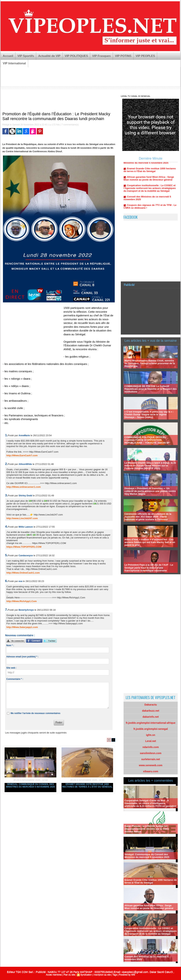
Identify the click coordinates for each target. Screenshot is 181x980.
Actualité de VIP (49, 56)
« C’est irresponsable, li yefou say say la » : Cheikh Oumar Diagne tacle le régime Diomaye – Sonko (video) (149, 414)
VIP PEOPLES (145, 56)
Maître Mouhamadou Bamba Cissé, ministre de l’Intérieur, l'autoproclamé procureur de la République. (150, 363)
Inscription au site (102, 975)
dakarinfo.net (151, 717)
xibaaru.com (151, 771)
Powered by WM (127, 975)
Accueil (8, 56)
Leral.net (151, 741)
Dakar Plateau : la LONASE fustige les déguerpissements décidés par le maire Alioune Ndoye (147, 829)
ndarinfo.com (151, 747)
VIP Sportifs (26, 56)
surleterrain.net (151, 759)
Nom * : (10, 645)
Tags (115, 975)
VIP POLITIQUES (76, 56)
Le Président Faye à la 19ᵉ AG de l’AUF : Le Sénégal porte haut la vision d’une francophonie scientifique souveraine (149, 568)
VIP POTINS (123, 56)
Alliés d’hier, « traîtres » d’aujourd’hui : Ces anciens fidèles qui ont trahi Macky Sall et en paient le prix (150, 542)
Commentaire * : (15, 679)
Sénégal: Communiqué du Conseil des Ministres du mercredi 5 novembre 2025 (30, 786)
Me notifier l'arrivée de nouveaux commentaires (36, 713)
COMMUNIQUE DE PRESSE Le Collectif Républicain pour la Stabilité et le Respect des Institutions (151, 389)
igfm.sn (151, 735)
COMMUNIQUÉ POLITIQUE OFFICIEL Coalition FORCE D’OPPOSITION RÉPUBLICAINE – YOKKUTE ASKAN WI (147, 440)
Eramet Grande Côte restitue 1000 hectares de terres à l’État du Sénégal (87, 786)
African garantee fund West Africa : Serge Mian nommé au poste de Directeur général (149, 180)
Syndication (86, 975)
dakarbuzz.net (151, 711)
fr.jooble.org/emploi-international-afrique (151, 723)
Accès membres (54, 975)
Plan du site (69, 975)
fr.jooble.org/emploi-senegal (151, 729)
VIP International (14, 63)
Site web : (11, 668)
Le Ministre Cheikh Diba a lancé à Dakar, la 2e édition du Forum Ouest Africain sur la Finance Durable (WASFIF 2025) (150, 466)
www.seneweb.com (151, 765)
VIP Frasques (101, 56)
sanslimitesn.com (151, 753)
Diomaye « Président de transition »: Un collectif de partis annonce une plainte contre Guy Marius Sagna (150, 491)
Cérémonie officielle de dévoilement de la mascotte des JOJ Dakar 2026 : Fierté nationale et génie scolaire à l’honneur (148, 517)
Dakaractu (151, 705)
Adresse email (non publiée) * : (22, 657)
